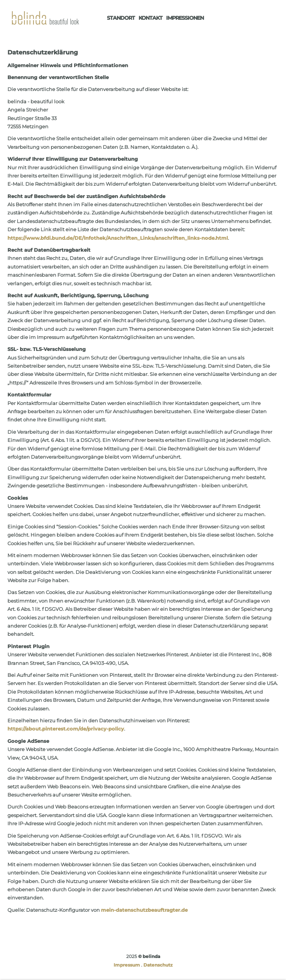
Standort (121, 18)
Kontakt (150, 18)
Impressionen (185, 18)
